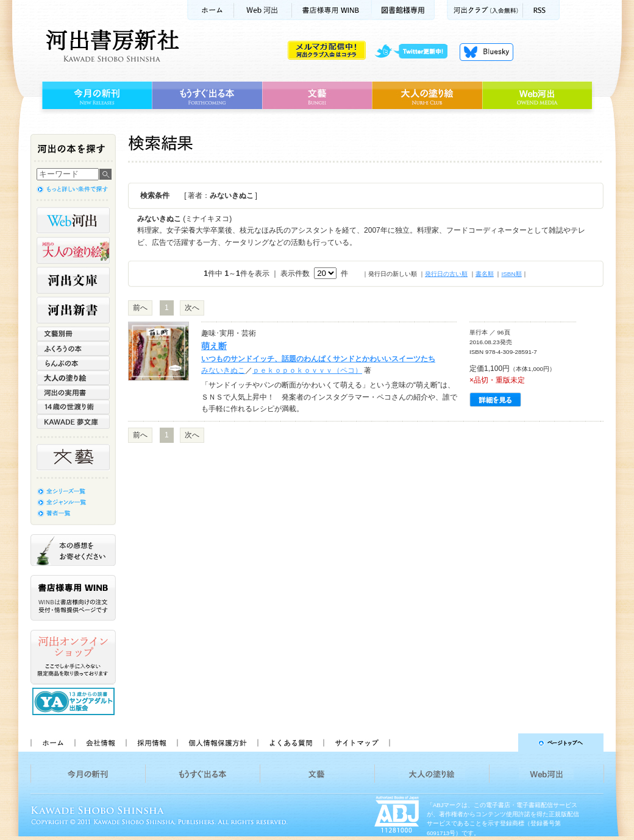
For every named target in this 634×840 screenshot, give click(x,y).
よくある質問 (290, 743)
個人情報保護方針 (217, 743)
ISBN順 (511, 274)
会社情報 (100, 743)
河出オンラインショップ (73, 657)
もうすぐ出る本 (207, 96)
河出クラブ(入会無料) (485, 10)
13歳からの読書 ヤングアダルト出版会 (75, 701)
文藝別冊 (73, 334)
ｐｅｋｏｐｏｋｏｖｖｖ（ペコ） (307, 370)
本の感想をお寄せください (73, 550)
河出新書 (73, 310)
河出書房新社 (111, 46)
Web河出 (263, 10)
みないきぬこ (223, 370)
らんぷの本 (73, 363)
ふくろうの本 (73, 348)
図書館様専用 (403, 10)
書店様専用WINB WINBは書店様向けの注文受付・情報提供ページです (73, 598)
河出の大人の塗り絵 (73, 250)
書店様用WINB (332, 10)
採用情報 (151, 743)
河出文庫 (73, 280)
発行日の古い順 (446, 274)
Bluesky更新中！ (486, 52)
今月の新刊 (95, 96)
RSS (541, 10)
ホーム (210, 10)
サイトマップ (357, 743)
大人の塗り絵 (427, 96)
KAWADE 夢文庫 (73, 422)
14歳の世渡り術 (73, 407)
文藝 (317, 96)
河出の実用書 (73, 392)
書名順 (485, 274)
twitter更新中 (415, 52)
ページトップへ (502, 743)
